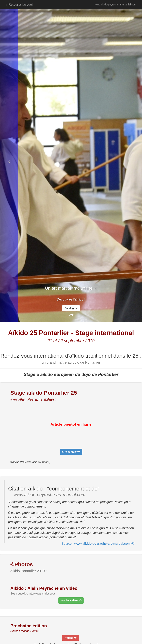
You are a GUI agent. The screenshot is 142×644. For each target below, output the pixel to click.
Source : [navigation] (98, 544)
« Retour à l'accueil (20, 5)
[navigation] (71, 452)
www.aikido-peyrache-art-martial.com (115, 5)
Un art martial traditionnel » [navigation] (71, 288)
